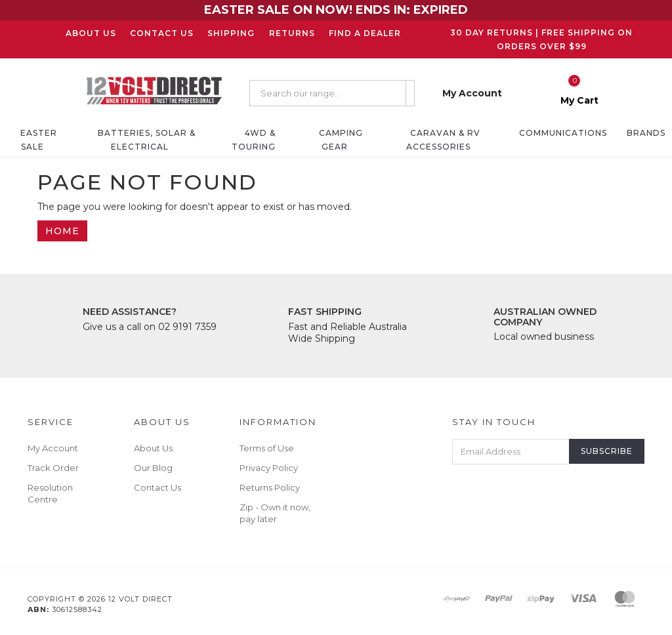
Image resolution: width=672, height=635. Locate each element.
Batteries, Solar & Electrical (147, 140)
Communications (563, 133)
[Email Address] (511, 452)
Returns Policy (270, 487)
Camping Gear (341, 140)
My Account (53, 448)
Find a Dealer (365, 33)
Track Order (53, 468)
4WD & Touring (254, 140)
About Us (91, 33)
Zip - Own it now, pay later (275, 513)
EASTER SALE (39, 140)
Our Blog (153, 468)
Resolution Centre (50, 493)
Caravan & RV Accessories (443, 140)
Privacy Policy (269, 468)
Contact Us (162, 33)
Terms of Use (267, 448)
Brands (646, 133)
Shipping (231, 33)
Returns (292, 33)
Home (62, 231)
